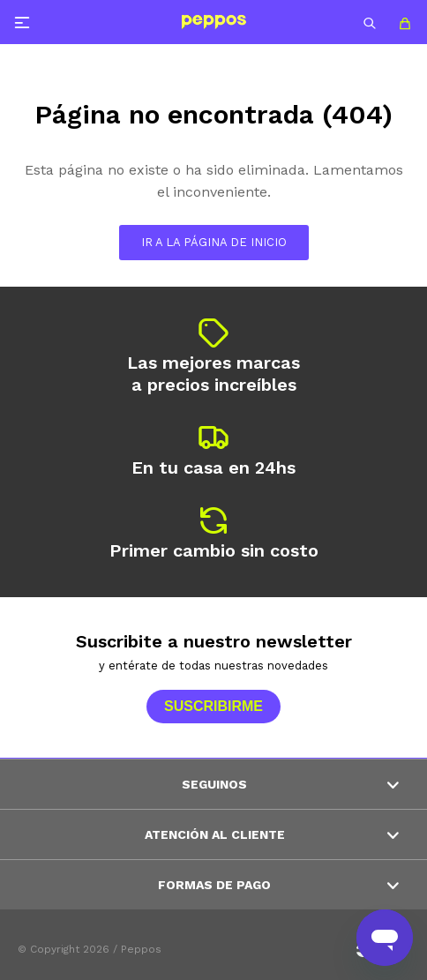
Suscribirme (213, 706)
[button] (370, 22)
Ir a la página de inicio (214, 242)
